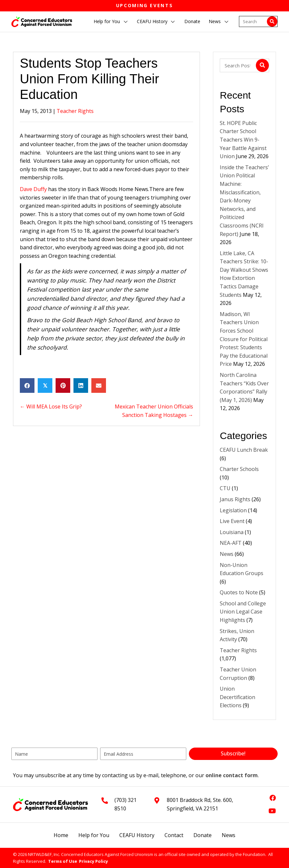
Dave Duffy (33, 189)
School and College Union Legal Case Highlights (243, 612)
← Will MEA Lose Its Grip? (51, 406)
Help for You (94, 835)
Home (61, 835)
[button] (125, 22)
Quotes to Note (239, 592)
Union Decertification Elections (237, 697)
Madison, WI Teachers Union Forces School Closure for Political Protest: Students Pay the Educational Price (244, 339)
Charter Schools (239, 469)
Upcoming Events (145, 5)
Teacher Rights (75, 111)
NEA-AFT (231, 543)
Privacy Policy (93, 861)
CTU (225, 488)
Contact (174, 835)
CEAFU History (137, 835)
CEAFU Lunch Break (244, 450)
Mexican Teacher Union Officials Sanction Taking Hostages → (154, 411)
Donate (203, 835)
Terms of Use (63, 861)
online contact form (232, 775)
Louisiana (232, 532)
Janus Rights (235, 499)
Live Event (232, 521)
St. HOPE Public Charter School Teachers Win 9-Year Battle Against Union (243, 140)
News (227, 554)
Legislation (233, 510)
